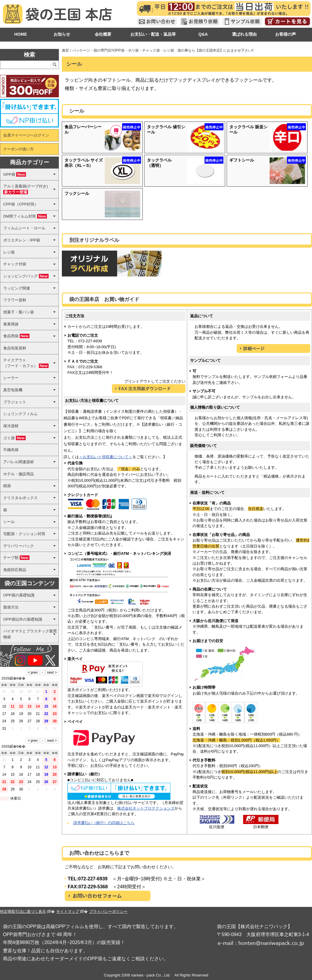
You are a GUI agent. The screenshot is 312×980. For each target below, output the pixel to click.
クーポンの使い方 (19, 149)
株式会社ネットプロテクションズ (146, 808)
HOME (20, 34)
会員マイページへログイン (26, 135)
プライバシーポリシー (108, 911)
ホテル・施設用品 (19, 474)
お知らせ (62, 34)
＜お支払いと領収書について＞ (106, 457)
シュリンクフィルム (20, 414)
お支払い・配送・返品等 (153, 34)
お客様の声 (286, 34)
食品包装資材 (15, 348)
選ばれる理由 (244, 34)
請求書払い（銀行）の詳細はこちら (104, 823)
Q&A (203, 34)
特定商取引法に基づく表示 (23, 911)
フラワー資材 (15, 300)
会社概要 (103, 34)
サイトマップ (68, 911)
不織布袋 (11, 450)
